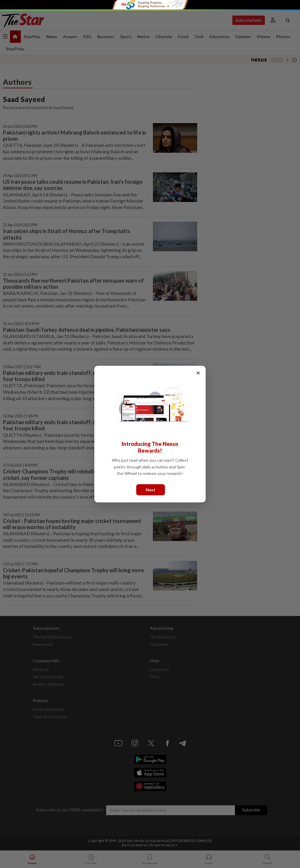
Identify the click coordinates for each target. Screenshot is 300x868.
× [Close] (198, 372)
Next (151, 489)
